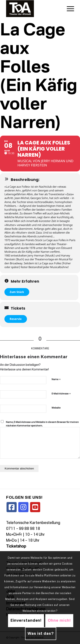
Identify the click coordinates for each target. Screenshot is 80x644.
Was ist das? (41, 634)
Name (56, 379)
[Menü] (68, 9)
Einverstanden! (26, 621)
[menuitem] (68, 9)
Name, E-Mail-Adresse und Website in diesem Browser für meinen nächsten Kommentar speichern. (42, 424)
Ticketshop (16, 546)
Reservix (16, 319)
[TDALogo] (33, 9)
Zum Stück (17, 292)
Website (56, 408)
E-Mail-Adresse (61, 394)
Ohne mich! (59, 621)
